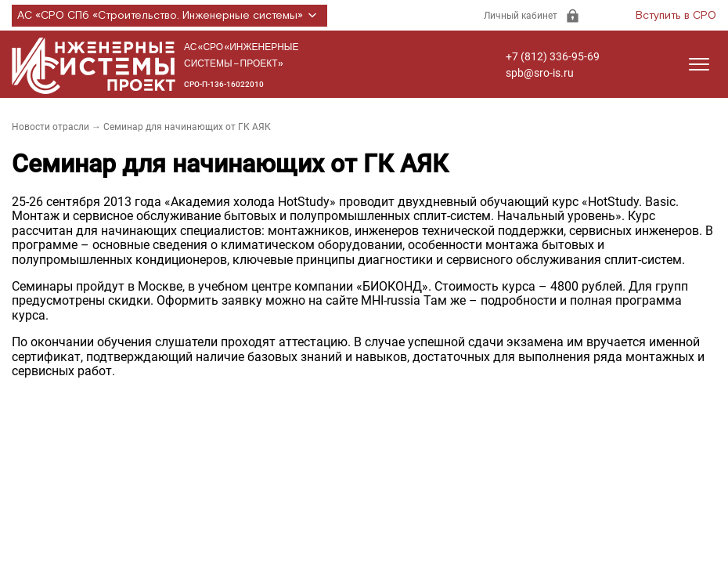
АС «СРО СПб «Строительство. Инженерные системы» (169, 16)
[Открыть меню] (699, 64)
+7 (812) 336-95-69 (553, 56)
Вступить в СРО (676, 16)
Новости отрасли (50, 127)
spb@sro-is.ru (540, 73)
